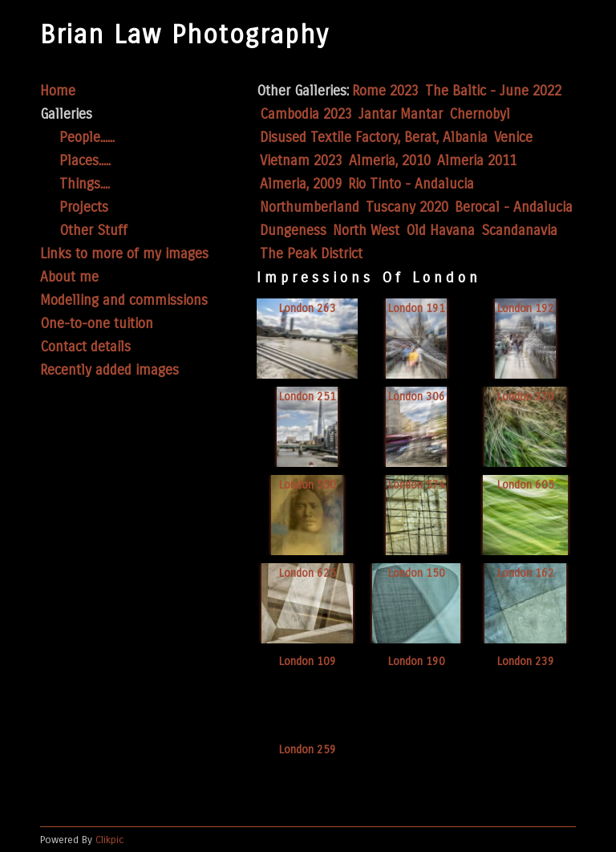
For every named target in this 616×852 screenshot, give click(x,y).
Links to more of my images (124, 254)
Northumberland (310, 207)
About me (69, 277)
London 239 (526, 661)
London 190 (417, 661)
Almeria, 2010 (390, 161)
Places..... (85, 161)
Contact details (85, 347)
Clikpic (110, 840)
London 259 (308, 750)
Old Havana (440, 231)
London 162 (526, 573)
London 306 (417, 397)
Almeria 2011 (477, 161)
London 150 (417, 573)
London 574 (417, 485)
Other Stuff (93, 231)
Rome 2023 (385, 91)
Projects (84, 207)
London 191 (417, 308)
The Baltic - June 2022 (493, 91)
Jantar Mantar (401, 114)
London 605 (526, 485)
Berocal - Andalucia (514, 207)
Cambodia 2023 (306, 114)
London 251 (308, 397)
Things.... (85, 184)
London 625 (308, 573)
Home (58, 91)
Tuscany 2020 (407, 207)
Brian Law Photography (185, 35)
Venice (513, 138)
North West (366, 231)
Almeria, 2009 (301, 184)
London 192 (526, 308)
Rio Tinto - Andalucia (411, 184)
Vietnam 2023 (301, 161)
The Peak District (311, 254)
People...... (87, 138)
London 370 (526, 397)
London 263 (308, 308)
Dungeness (293, 231)
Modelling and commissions (124, 300)
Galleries (66, 114)
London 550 (308, 485)
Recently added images (109, 370)
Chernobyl (480, 114)
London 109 (308, 661)
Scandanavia (519, 231)
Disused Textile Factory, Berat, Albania (374, 138)
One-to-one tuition (97, 324)
